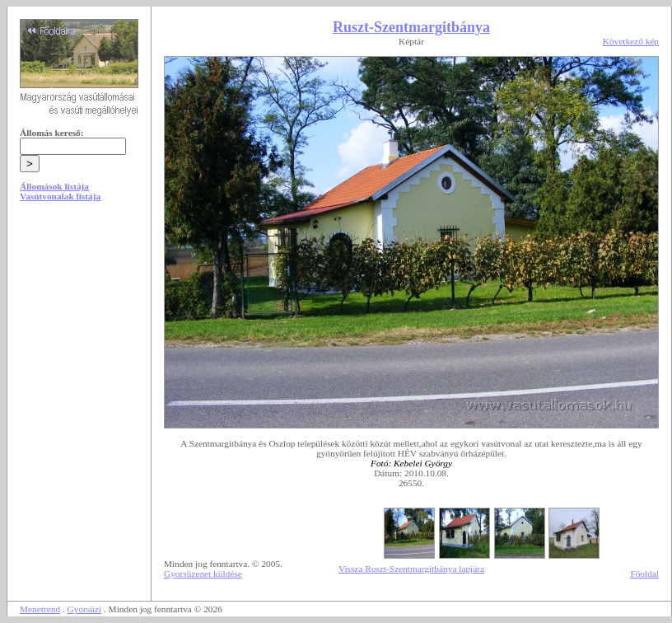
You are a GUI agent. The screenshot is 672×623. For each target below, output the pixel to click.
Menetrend (40, 609)
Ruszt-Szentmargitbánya (411, 27)
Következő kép (631, 41)
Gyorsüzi (85, 609)
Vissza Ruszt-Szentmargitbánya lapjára (411, 569)
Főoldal (644, 574)
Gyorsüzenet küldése (203, 574)
